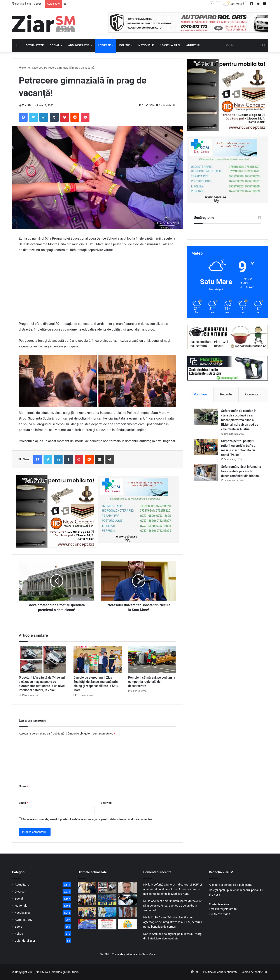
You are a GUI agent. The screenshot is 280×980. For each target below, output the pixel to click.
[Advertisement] (98, 289)
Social (55, 45)
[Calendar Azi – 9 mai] (107, 924)
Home (24, 68)
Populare (200, 394)
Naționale (146, 45)
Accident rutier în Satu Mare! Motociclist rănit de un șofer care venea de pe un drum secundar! (172, 906)
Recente (226, 394)
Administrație (79, 45)
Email (23, 803)
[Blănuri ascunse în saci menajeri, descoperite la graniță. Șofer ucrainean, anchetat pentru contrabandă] (127, 912)
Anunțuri (193, 45)
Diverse (104, 45)
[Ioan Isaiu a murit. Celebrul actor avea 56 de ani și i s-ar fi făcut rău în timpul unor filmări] (127, 888)
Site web (106, 803)
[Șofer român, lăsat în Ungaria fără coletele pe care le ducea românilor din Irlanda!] (206, 473)
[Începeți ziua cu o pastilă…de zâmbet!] (127, 924)
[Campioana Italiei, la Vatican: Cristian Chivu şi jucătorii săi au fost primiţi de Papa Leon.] (87, 888)
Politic (125, 45)
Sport (18, 927)
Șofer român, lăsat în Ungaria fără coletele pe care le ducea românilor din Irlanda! (241, 471)
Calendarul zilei (25, 941)
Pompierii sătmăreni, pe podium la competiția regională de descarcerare (152, 682)
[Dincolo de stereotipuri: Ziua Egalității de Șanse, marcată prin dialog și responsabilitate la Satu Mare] (98, 660)
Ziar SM (27, 105)
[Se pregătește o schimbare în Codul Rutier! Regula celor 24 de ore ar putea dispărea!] (127, 900)
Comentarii (253, 394)
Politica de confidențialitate (220, 972)
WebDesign (59, 972)
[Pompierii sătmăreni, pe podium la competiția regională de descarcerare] (152, 660)
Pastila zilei (170, 45)
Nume (24, 786)
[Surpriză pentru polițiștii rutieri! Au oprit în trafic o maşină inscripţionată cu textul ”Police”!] (206, 447)
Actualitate (35, 45)
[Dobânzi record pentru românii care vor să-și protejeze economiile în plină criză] (107, 912)
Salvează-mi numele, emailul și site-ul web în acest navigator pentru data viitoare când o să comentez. (88, 819)
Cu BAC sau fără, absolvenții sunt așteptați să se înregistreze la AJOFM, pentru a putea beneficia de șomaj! (173, 922)
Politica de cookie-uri (254, 972)
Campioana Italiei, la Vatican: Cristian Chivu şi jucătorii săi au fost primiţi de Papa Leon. (119, 4)
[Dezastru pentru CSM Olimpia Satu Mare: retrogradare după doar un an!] (107, 900)
